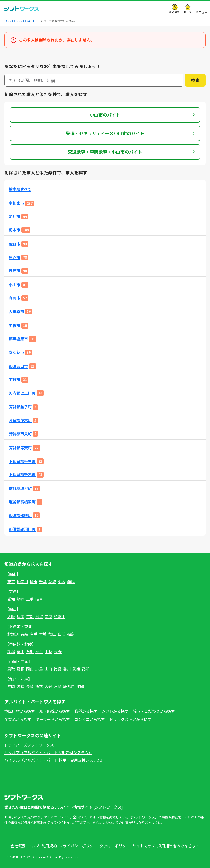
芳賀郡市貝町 (20, 434)
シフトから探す (115, 711)
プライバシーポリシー (78, 846)
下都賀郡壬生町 (22, 461)
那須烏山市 (18, 366)
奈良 (48, 616)
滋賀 (39, 616)
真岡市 (14, 298)
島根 (21, 669)
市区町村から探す (20, 711)
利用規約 (49, 846)
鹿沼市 (14, 257)
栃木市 (14, 230)
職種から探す (86, 711)
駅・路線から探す (55, 711)
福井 (39, 651)
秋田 (52, 634)
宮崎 (58, 686)
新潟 (11, 651)
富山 (21, 651)
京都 (30, 616)
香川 (67, 669)
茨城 (52, 581)
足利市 (14, 217)
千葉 (43, 581)
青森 (24, 634)
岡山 (30, 669)
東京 (11, 581)
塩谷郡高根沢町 (22, 502)
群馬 (71, 581)
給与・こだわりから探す (154, 711)
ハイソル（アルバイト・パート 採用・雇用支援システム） (55, 760)
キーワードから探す (53, 719)
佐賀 (21, 686)
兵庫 (21, 616)
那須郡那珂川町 (22, 529)
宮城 (43, 634)
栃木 (62, 581)
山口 (48, 669)
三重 (30, 599)
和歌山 (60, 616)
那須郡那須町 (20, 515)
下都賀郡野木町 (22, 474)
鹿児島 (69, 686)
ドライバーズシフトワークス (29, 745)
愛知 (11, 599)
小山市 (14, 285)
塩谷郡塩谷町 (20, 489)
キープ (188, 12)
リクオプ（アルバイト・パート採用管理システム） (48, 753)
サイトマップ (144, 846)
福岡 (11, 686)
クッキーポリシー (115, 846)
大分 (48, 686)
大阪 (11, 616)
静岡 (21, 599)
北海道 (13, 634)
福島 (71, 634)
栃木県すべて (20, 189)
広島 (39, 669)
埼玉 (34, 581)
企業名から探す (18, 719)
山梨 (48, 651)
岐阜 (39, 599)
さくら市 (16, 352)
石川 (30, 651)
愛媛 (76, 669)
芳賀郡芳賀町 (20, 448)
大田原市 (16, 311)
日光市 (14, 271)
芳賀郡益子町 (20, 407)
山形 (62, 634)
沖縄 (80, 686)
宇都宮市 (16, 203)
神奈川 (22, 581)
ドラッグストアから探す (130, 719)
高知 (86, 669)
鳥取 (11, 669)
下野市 (14, 380)
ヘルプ (34, 846)
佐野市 (14, 244)
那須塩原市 (18, 339)
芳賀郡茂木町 (20, 420)
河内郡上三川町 (22, 393)
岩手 (34, 634)
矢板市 (14, 326)
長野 (58, 651)
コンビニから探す (90, 719)
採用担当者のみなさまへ (179, 846)
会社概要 (18, 846)
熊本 (39, 686)
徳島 (58, 669)
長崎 (30, 686)
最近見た (174, 12)
